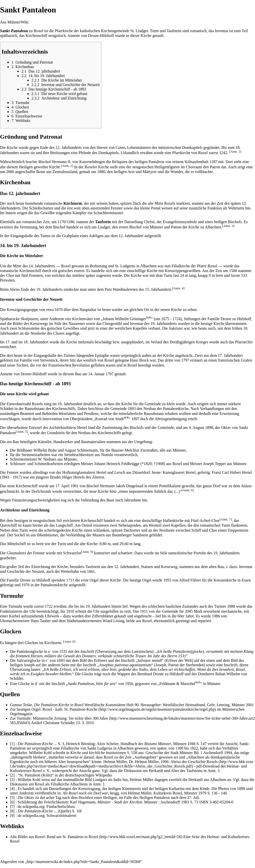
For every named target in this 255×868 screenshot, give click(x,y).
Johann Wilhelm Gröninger (127, 319)
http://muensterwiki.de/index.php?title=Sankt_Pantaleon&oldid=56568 (84, 862)
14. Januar (96, 374)
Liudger (104, 227)
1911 (144, 611)
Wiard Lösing (113, 621)
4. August (196, 428)
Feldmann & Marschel (180, 684)
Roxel (39, 31)
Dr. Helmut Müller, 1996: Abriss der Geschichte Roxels (173, 762)
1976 (25, 585)
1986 (216, 616)
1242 (223, 153)
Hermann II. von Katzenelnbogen (78, 162)
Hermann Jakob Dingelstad (122, 486)
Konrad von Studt (112, 419)
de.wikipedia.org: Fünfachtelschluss (46, 807)
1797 (110, 374)
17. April (62, 486)
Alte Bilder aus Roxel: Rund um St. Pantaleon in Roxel (54, 837)
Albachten (213, 227)
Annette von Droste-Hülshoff (91, 36)
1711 (70, 580)
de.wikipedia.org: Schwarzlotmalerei (47, 816)
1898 (209, 428)
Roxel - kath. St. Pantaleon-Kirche (70, 709)
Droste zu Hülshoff (236, 319)
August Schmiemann (81, 450)
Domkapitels (192, 147)
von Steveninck (45, 360)
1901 (74, 486)
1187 (213, 162)
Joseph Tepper (215, 464)
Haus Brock (139, 360)
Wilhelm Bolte (45, 450)
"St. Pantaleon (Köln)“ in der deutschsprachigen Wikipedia (65, 775)
